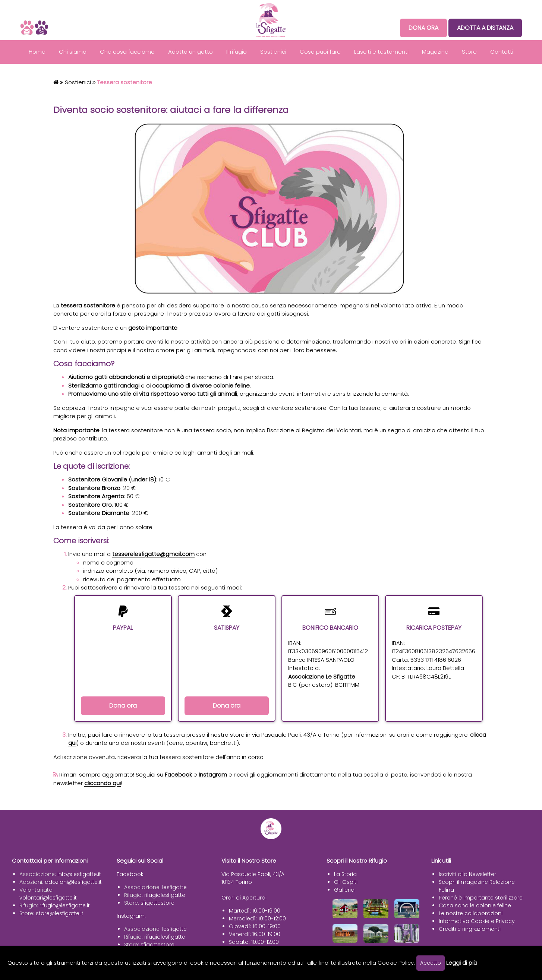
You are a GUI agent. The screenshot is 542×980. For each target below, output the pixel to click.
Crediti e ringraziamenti (470, 929)
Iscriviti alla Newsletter (467, 874)
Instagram (213, 774)
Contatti (502, 52)
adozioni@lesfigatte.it (73, 882)
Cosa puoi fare (320, 52)
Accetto (431, 963)
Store (469, 52)
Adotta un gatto (190, 52)
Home (37, 52)
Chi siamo (73, 52)
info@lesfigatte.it (79, 874)
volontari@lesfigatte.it (48, 898)
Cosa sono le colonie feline (475, 905)
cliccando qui (103, 783)
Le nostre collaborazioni (471, 913)
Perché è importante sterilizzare (481, 898)
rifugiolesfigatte (165, 895)
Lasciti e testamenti (381, 52)
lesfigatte (174, 887)
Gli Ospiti (346, 882)
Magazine (435, 52)
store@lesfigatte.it (60, 913)
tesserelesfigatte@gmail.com (153, 554)
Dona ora (123, 706)
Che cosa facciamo (127, 52)
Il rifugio (237, 52)
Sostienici (273, 52)
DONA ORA (423, 28)
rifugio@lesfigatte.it (65, 905)
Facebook (178, 774)
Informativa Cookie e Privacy (477, 921)
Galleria (344, 890)
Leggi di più (461, 963)
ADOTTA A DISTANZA (485, 28)
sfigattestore (157, 903)
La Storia (345, 874)
